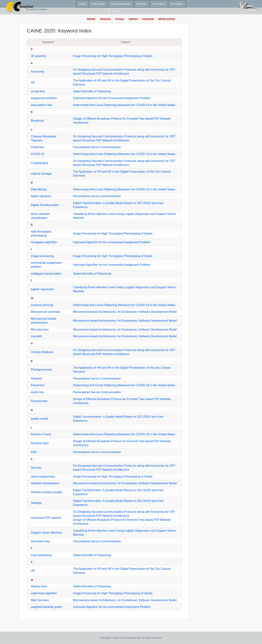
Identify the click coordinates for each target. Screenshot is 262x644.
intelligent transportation (46, 274)
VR (33, 571)
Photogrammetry (41, 370)
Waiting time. (39, 586)
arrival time (38, 91)
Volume (91, 19)
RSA (34, 452)
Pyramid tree (39, 401)
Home (82, 4)
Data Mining (38, 189)
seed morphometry (43, 477)
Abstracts (105, 19)
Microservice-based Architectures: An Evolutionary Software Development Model (125, 312)
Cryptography (39, 163)
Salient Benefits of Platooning (92, 91)
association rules (42, 105)
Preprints (141, 4)
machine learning (42, 305)
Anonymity (38, 72)
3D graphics (38, 56)
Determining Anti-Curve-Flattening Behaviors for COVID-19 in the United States (124, 105)
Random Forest (41, 434)
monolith (36, 336)
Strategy (36, 503)
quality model (39, 419)
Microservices (40, 330)
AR (33, 82)
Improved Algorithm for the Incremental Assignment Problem (112, 98)
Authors (133, 19)
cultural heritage (41, 174)
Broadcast (37, 121)
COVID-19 (37, 154)
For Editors (177, 4)
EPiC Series (98, 4)
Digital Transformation (45, 205)
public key (37, 392)
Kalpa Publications (121, 4)
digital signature (41, 196)
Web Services (40, 600)
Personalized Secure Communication (97, 147)
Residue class (40, 443)
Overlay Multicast (42, 352)
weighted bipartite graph (46, 607)
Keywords (148, 19)
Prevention (38, 385)
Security (36, 468)
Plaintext (36, 379)
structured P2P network (46, 518)
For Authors (159, 4)
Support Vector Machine (46, 533)
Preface (120, 19)
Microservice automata (45, 312)
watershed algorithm (44, 593)
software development (45, 483)
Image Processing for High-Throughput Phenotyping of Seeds (113, 56)
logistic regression (42, 289)
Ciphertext (37, 147)
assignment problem (44, 98)
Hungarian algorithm (44, 242)
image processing (42, 256)
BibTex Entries (167, 19)
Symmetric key (40, 541)
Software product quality (46, 492)
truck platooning (41, 555)
